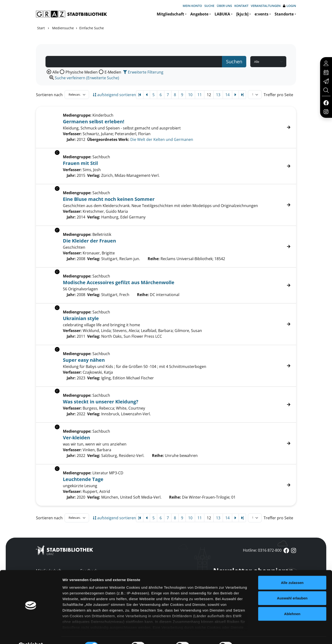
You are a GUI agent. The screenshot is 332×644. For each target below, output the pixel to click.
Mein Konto (192, 6)
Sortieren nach (49, 95)
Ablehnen (292, 602)
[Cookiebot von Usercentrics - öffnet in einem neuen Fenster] (31, 635)
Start (41, 28)
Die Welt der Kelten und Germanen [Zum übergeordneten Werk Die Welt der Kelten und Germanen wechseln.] (162, 139)
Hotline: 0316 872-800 (262, 550)
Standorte (284, 14)
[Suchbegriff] (134, 62)
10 (190, 95)
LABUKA (222, 14)
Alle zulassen (292, 571)
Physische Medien (82, 72)
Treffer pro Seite (278, 95)
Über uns (224, 6)
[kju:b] (242, 14)
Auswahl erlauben (292, 587)
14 (227, 95)
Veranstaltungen (266, 6)
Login (289, 6)
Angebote (199, 14)
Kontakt (241, 6)
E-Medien (113, 72)
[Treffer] (166, 127)
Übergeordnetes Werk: (108, 139)
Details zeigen (253, 635)
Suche (209, 6)
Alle (56, 72)
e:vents (262, 14)
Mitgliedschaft (170, 14)
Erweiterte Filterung (143, 72)
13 (218, 95)
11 (200, 95)
